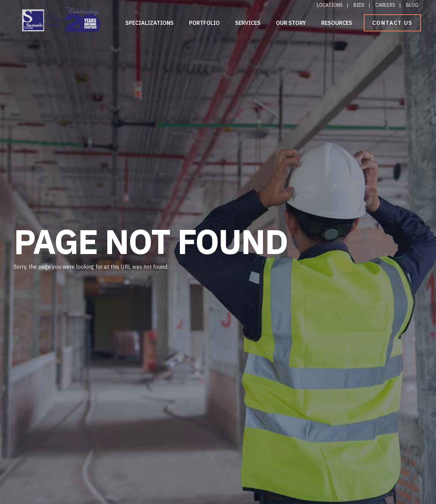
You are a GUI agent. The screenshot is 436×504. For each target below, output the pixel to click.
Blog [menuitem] (412, 5)
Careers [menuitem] (385, 5)
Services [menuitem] (248, 23)
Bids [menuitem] (359, 5)
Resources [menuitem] (337, 23)
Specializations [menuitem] (150, 23)
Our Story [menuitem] (291, 23)
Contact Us (392, 23)
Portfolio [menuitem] (204, 23)
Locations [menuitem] (330, 5)
